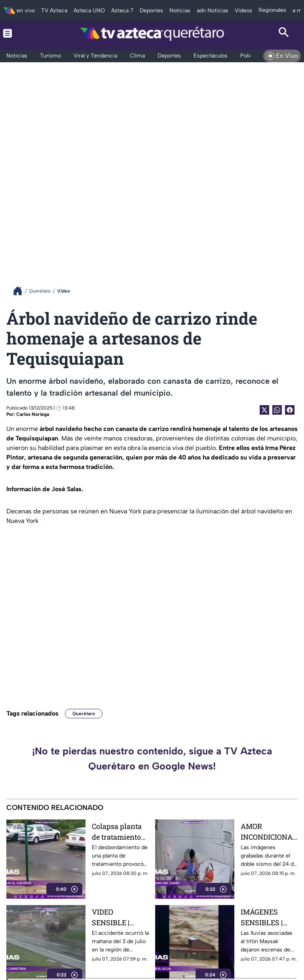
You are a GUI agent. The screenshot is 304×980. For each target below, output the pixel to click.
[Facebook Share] (290, 410)
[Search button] (284, 33)
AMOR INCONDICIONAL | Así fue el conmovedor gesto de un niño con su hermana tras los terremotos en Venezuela (269, 832)
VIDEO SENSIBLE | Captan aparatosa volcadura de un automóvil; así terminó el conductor (119, 917)
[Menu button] (20, 33)
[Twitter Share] (264, 410)
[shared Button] (277, 410)
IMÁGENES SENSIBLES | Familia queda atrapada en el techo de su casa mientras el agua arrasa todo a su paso (269, 917)
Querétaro (84, 714)
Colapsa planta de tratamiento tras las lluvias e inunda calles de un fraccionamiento (120, 832)
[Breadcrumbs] (21, 291)
